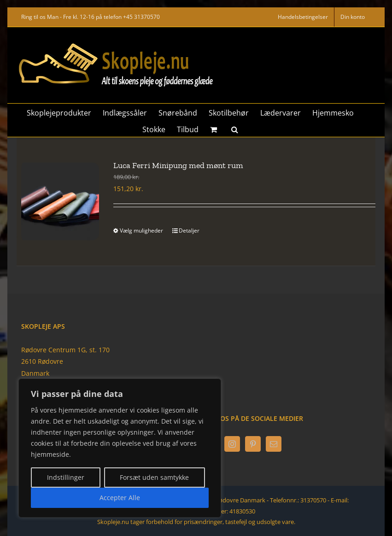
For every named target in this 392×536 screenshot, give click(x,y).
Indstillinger (66, 477)
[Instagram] (232, 444)
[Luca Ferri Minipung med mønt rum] (58, 201)
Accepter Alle (120, 498)
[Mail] (274, 444)
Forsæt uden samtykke (154, 477)
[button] (235, 128)
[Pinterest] (253, 444)
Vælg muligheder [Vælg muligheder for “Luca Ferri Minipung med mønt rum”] (141, 230)
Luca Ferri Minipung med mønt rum (178, 165)
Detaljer (189, 230)
